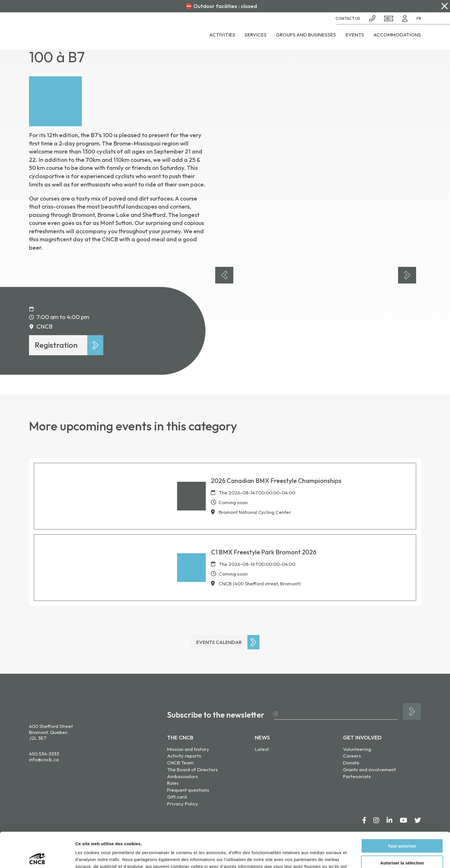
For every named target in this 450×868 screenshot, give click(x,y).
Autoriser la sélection (402, 828)
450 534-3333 (44, 754)
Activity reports (184, 756)
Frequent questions (188, 790)
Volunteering (357, 749)
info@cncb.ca (44, 759)
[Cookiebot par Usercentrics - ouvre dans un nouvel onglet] (37, 857)
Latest (262, 749)
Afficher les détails (316, 857)
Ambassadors (183, 776)
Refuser (402, 845)
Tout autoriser (402, 811)
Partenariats (357, 776)
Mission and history (188, 749)
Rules (173, 783)
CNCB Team (180, 763)
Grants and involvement (369, 769)
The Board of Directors (192, 769)
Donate (351, 763)
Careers (352, 756)
